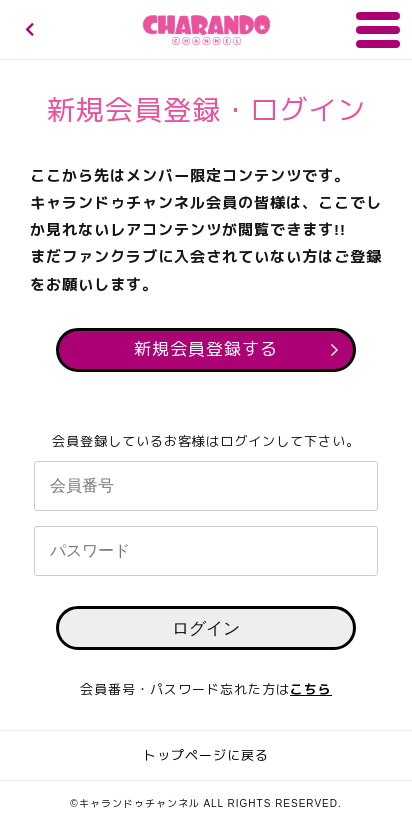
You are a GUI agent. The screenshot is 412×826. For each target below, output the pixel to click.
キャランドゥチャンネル (206, 30)
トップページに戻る (206, 755)
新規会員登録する (206, 349)
